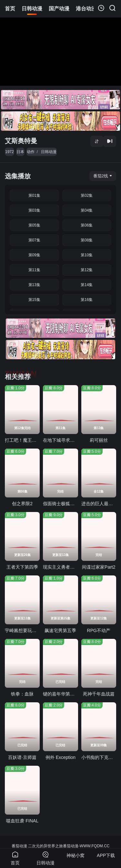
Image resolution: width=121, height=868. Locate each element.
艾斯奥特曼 (21, 141)
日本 (20, 152)
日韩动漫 (49, 152)
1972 (10, 152)
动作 (31, 152)
